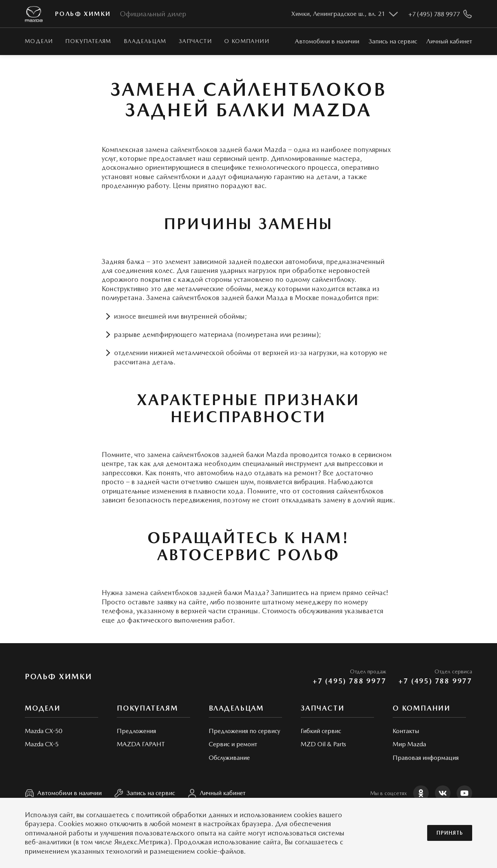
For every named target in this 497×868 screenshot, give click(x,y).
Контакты (406, 731)
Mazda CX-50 (43, 731)
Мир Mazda (409, 744)
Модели (39, 41)
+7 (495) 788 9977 (350, 681)
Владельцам (145, 41)
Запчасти (195, 41)
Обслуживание (229, 758)
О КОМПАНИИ (247, 41)
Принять (450, 833)
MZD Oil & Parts (323, 744)
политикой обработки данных (184, 815)
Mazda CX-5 (42, 744)
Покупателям (88, 41)
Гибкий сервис (321, 731)
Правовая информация (426, 758)
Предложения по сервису (244, 731)
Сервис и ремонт (233, 744)
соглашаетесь (108, 815)
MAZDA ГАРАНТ (141, 744)
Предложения (136, 731)
